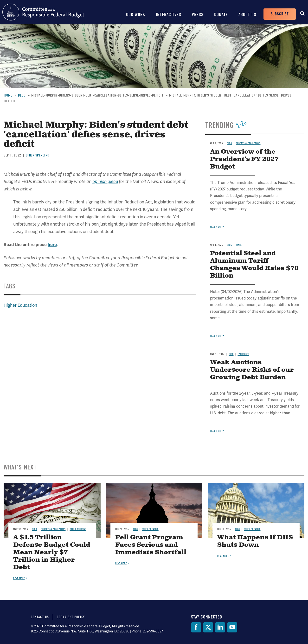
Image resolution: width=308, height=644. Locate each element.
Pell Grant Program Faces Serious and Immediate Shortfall (151, 545)
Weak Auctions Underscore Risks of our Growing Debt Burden (252, 370)
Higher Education (20, 305)
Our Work (136, 15)
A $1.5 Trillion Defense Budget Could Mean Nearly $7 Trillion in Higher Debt (52, 552)
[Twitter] (208, 627)
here (52, 245)
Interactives (169, 15)
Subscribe (280, 14)
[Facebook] (196, 627)
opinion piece (105, 182)
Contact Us (40, 617)
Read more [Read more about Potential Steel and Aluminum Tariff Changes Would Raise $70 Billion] (216, 336)
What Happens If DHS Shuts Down (255, 541)
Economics (244, 354)
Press (198, 15)
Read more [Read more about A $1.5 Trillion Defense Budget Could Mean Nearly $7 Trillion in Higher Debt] (19, 578)
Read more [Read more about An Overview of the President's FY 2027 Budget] (216, 227)
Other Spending (38, 155)
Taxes (239, 245)
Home (8, 95)
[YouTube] (232, 627)
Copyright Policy (71, 617)
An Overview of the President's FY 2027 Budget (244, 159)
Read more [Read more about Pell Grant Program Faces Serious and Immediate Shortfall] (121, 563)
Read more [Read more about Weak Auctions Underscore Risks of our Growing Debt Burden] (216, 431)
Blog (22, 95)
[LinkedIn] (220, 627)
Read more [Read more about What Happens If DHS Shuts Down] (223, 556)
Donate (221, 15)
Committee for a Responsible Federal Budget (43, 12)
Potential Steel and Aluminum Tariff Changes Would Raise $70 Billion (254, 265)
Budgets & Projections (248, 143)
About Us (247, 15)
